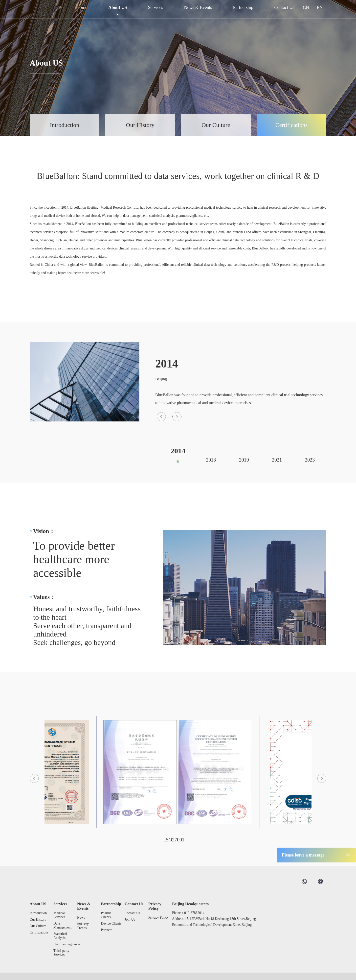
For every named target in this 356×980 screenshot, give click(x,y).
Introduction (65, 125)
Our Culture (216, 125)
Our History (140, 125)
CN (306, 7)
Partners (107, 930)
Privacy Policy (155, 906)
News (81, 918)
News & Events (198, 7)
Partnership (243, 7)
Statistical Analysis (60, 936)
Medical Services (59, 915)
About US (118, 7)
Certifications (292, 125)
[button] (161, 517)
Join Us (130, 919)
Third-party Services (61, 953)
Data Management (62, 925)
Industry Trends (83, 926)
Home (82, 7)
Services (156, 7)
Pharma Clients (106, 915)
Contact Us (284, 7)
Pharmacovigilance (64, 944)
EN (320, 7)
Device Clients (111, 923)
